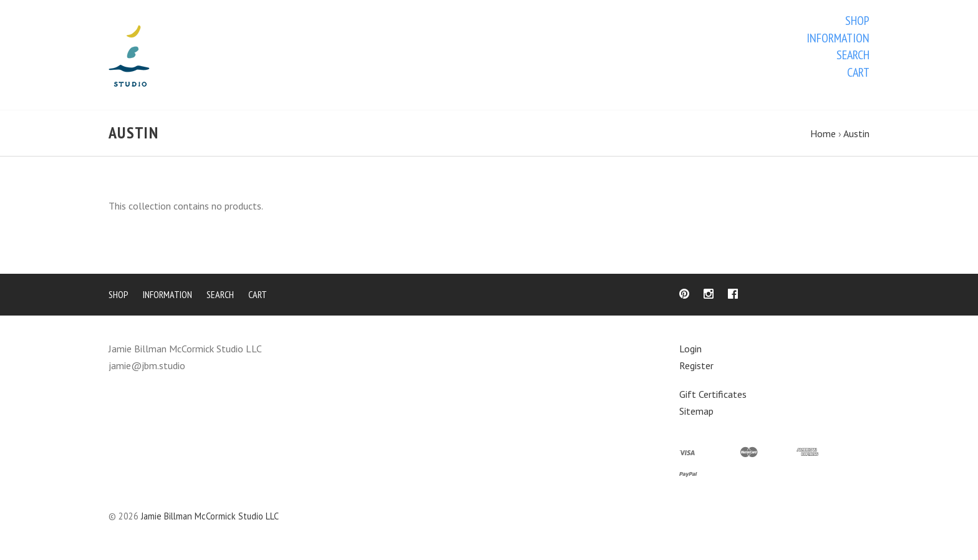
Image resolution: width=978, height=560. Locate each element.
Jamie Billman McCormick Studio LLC (210, 519)
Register (696, 367)
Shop (857, 21)
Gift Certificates (713, 397)
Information (838, 38)
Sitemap (696, 413)
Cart (858, 72)
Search (853, 55)
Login (690, 351)
